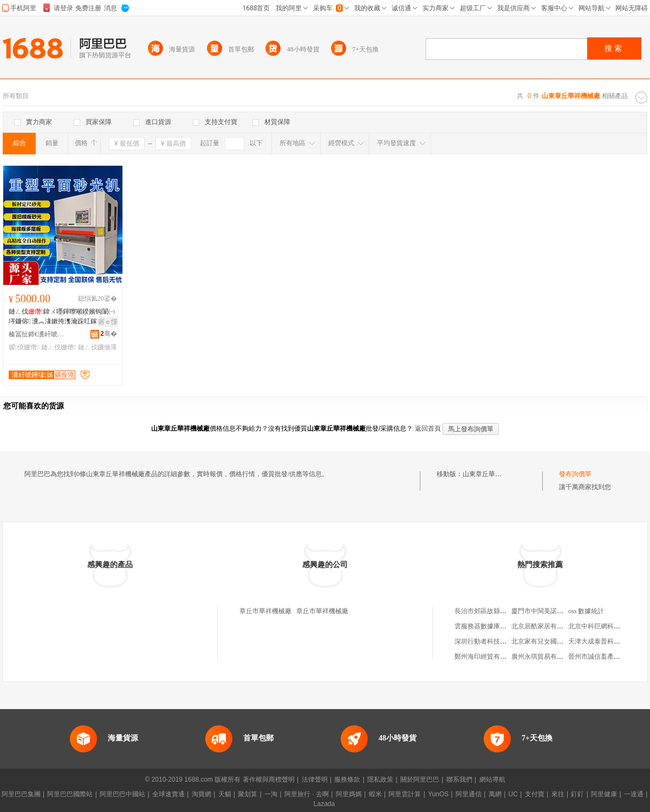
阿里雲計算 (405, 794)
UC (513, 794)
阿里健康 (604, 794)
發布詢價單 (575, 474)
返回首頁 (428, 428)
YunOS (438, 794)
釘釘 (577, 794)
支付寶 (535, 794)
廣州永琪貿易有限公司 (544, 657)
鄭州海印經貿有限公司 (487, 657)
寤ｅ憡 (108, 322)
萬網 (495, 794)
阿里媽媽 (349, 794)
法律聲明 (315, 779)
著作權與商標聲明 (269, 779)
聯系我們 (459, 779)
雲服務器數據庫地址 (484, 626)
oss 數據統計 (586, 611)
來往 (558, 794)
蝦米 (375, 794)
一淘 (271, 794)
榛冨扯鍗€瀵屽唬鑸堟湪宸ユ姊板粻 (38, 334)
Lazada (324, 804)
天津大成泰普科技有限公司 (607, 641)
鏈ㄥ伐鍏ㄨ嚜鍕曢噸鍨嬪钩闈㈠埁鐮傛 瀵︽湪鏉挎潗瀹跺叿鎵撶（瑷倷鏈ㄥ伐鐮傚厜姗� (63, 317)
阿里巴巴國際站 (70, 794)
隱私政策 (380, 779)
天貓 (225, 794)
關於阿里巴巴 (420, 779)
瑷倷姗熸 (24, 347)
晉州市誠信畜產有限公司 (604, 657)
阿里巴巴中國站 (122, 794)
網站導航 (492, 779)
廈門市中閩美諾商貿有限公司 (554, 611)
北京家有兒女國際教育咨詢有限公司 (563, 641)
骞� (109, 334)
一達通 (634, 794)
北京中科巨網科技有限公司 (607, 626)
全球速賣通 (168, 794)
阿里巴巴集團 (21, 794)
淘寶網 (201, 794)
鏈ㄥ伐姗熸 (58, 347)
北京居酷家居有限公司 (544, 626)
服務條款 (347, 779)
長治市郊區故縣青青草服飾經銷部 (503, 611)
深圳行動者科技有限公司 (490, 641)
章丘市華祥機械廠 (265, 611)
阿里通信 (469, 794)
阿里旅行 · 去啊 (307, 794)
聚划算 (248, 794)
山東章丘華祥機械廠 (492, 474)
